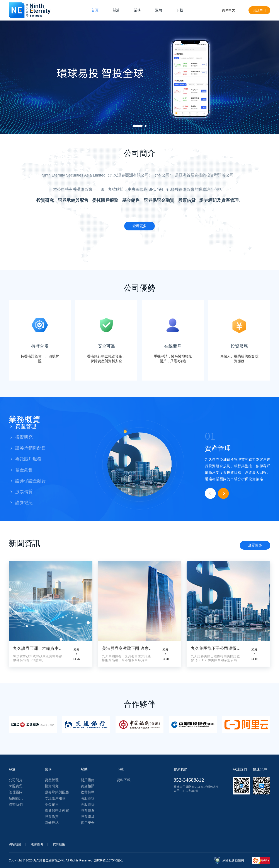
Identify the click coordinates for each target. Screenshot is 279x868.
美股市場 (88, 804)
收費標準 (88, 792)
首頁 (95, 10)
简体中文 (227, 10)
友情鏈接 (59, 844)
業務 (137, 10)
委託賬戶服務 (55, 798)
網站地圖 (15, 844)
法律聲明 (37, 844)
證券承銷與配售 (57, 792)
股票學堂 (88, 817)
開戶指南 (88, 780)
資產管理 (52, 780)
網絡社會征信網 (233, 860)
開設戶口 (259, 10)
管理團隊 (16, 792)
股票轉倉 (88, 811)
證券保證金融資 (57, 811)
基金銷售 (52, 804)
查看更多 (255, 545)
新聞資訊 (16, 798)
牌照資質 (16, 786)
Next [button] (223, 494)
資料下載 (124, 780)
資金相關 (88, 786)
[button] (33, 426)
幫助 (158, 10)
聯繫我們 (16, 804)
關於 (116, 10)
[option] (139, 77)
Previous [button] (210, 494)
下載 (180, 10)
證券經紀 (52, 823)
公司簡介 (16, 780)
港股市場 (88, 798)
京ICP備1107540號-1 (109, 860)
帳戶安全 (88, 823)
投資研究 (52, 786)
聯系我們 (180, 769)
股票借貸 (52, 817)
